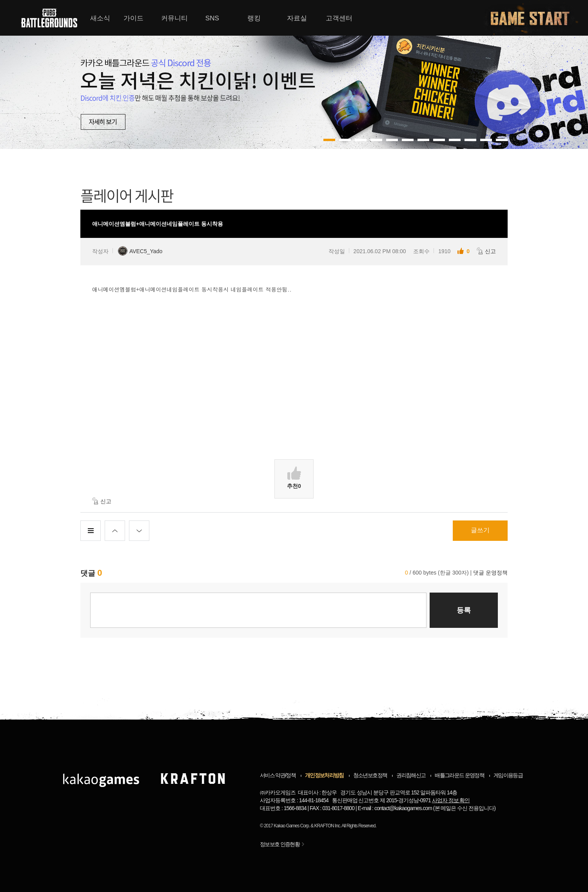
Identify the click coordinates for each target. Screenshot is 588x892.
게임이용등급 (508, 775)
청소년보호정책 (370, 775)
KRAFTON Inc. (328, 826)
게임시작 (535, 18)
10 (486, 140)
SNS (212, 18)
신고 (486, 251)
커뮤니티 (174, 18)
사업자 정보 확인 (451, 800)
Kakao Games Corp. (292, 826)
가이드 (133, 18)
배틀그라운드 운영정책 (459, 775)
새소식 (100, 18)
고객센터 (339, 18)
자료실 (297, 18)
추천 (294, 478)
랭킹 (254, 18)
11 (502, 140)
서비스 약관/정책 (278, 775)
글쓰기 (480, 530)
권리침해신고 (411, 775)
